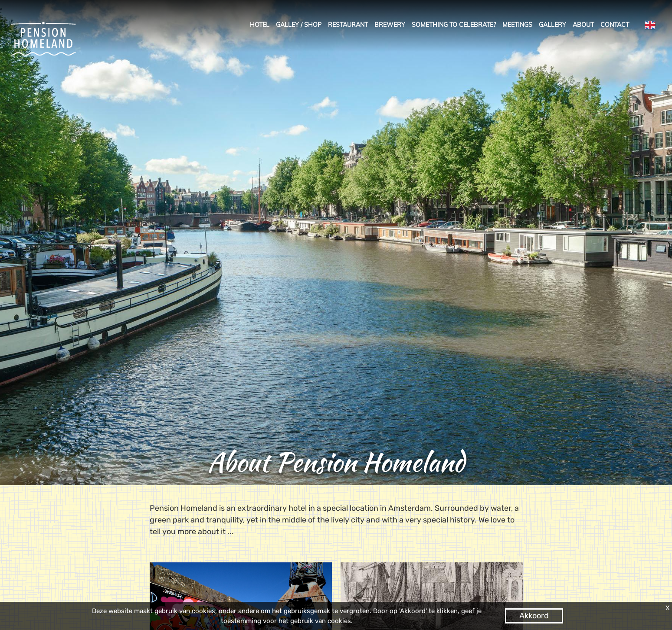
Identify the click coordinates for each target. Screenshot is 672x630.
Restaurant (348, 25)
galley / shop (299, 25)
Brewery (390, 25)
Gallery (552, 25)
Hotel (260, 25)
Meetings (517, 25)
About (583, 25)
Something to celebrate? (454, 25)
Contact (615, 25)
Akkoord (534, 616)
